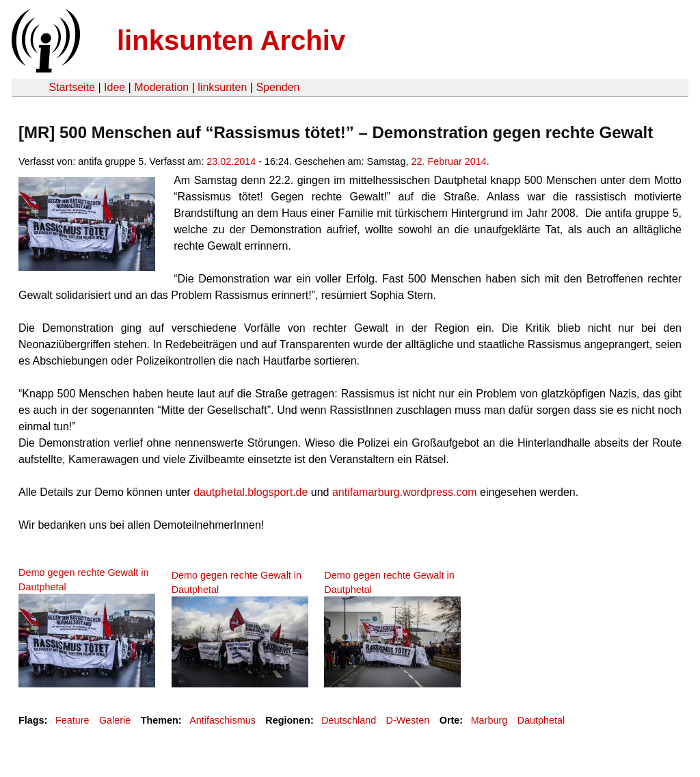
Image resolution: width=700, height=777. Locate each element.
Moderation (161, 87)
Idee (115, 87)
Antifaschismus (223, 720)
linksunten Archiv (231, 40)
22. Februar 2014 (448, 161)
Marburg (489, 720)
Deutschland (349, 720)
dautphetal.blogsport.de (251, 492)
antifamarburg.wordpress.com (405, 492)
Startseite (72, 87)
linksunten (222, 87)
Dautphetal (541, 720)
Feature (72, 720)
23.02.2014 (231, 161)
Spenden (278, 87)
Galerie (115, 720)
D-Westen (408, 720)
